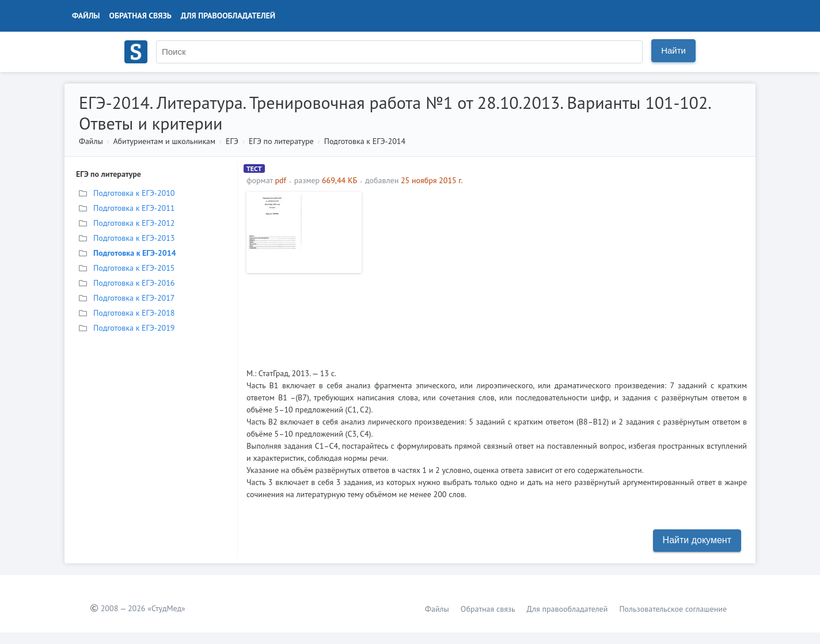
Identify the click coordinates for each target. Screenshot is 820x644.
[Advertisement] (557, 272)
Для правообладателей (228, 16)
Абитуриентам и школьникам (164, 141)
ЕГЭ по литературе (281, 141)
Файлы (86, 16)
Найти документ (697, 540)
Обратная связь (141, 16)
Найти (673, 50)
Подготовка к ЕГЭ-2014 (365, 141)
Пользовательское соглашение (673, 609)
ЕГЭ (232, 141)
